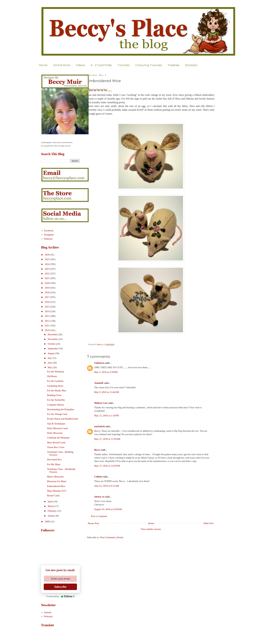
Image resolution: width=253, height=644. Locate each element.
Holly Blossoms (55, 433)
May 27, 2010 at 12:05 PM (107, 466)
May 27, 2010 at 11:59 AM (107, 439)
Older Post (208, 523)
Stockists (191, 65)
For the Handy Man (57, 391)
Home (43, 65)
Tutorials (124, 65)
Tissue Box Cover (56, 447)
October (52, 344)
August (51, 353)
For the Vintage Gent (57, 414)
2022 (47, 274)
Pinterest (48, 239)
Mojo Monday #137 (57, 491)
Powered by (60, 596)
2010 (47, 330)
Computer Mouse (56, 405)
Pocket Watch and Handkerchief (63, 419)
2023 (47, 269)
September (53, 348)
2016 (47, 302)
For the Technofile (56, 400)
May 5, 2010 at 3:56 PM (106, 372)
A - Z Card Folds (101, 65)
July (50, 358)
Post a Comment (99, 516)
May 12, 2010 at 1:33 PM (106, 416)
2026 (47, 255)
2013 (47, 316)
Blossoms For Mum (57, 481)
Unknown (99, 363)
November (53, 339)
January (52, 516)
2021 (47, 278)
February (52, 511)
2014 (47, 311)
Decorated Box (54, 459)
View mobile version (151, 529)
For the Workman (56, 372)
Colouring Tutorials (149, 65)
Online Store (62, 65)
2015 (47, 307)
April (50, 501)
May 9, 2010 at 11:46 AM (107, 392)
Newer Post (93, 523)
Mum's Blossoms (55, 477)
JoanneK (99, 383)
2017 (47, 297)
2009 (47, 522)
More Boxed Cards (56, 443)
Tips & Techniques (56, 424)
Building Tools (54, 395)
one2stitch (99, 426)
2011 (47, 326)
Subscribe (60, 587)
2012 (47, 321)
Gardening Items (55, 386)
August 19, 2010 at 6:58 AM (108, 509)
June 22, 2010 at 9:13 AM (107, 486)
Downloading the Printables (61, 409)
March (51, 506)
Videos (80, 65)
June (50, 363)
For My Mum (54, 464)
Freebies (174, 65)
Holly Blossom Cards (58, 428)
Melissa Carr (101, 403)
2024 (47, 264)
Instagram (49, 235)
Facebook (49, 231)
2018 (47, 292)
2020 (47, 283)
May (50, 367)
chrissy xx (99, 497)
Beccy (97, 450)
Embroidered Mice (56, 486)
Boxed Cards (53, 496)
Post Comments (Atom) (112, 537)
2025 (47, 259)
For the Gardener (55, 381)
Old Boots (52, 376)
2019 (47, 288)
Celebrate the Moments (58, 438)
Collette (98, 477)
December (53, 334)
